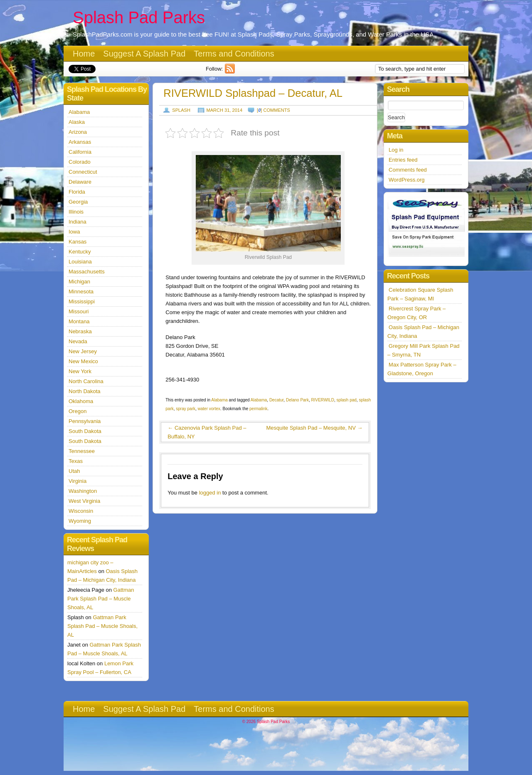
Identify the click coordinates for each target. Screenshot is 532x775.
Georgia (78, 202)
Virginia (78, 481)
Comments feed (408, 170)
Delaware (80, 182)
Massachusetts (87, 272)
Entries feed (403, 160)
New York (80, 371)
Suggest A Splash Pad (144, 54)
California (80, 152)
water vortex (209, 409)
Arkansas (80, 142)
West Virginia (84, 501)
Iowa (74, 232)
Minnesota (81, 292)
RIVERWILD (323, 400)
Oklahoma (81, 401)
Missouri (79, 311)
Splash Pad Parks (139, 17)
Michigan (79, 282)
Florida (77, 192)
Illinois (76, 212)
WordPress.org (406, 180)
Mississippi (82, 301)
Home (84, 54)
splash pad (346, 400)
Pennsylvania (85, 421)
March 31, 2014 (225, 110)
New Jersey (83, 351)
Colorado (80, 162)
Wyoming (80, 521)
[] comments (273, 110)
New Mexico (83, 361)
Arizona (78, 132)
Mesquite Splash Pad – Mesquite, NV (315, 428)
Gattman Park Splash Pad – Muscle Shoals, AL (101, 599)
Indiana (78, 222)
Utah (74, 471)
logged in (210, 493)
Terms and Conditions (234, 54)
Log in (396, 150)
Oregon (78, 411)
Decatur (276, 400)
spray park (186, 409)
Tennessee (82, 451)
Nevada (78, 341)
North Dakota (85, 391)
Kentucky (80, 252)
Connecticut (83, 172)
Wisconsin (81, 511)
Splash (181, 110)
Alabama (219, 400)
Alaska (77, 122)
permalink (258, 409)
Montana (79, 321)
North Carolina (86, 381)
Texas (76, 461)
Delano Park (297, 400)
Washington (83, 491)
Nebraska (80, 331)
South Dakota (85, 431)
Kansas (78, 242)
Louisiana (80, 262)
